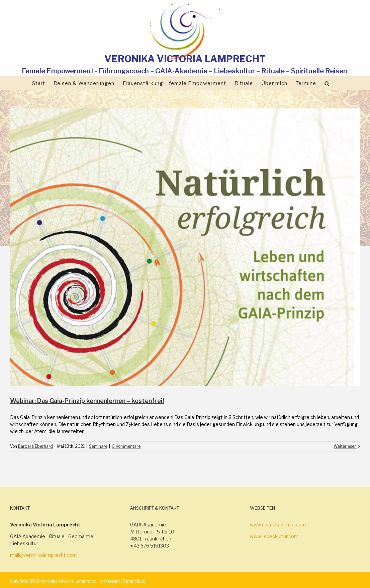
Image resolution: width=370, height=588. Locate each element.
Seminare (98, 446)
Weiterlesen (345, 446)
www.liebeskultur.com (274, 536)
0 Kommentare (126, 446)
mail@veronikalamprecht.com (43, 555)
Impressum (109, 581)
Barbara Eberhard (35, 446)
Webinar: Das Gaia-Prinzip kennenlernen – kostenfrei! (87, 401)
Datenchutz (134, 581)
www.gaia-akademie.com (278, 525)
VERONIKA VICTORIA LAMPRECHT (185, 59)
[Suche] (327, 83)
